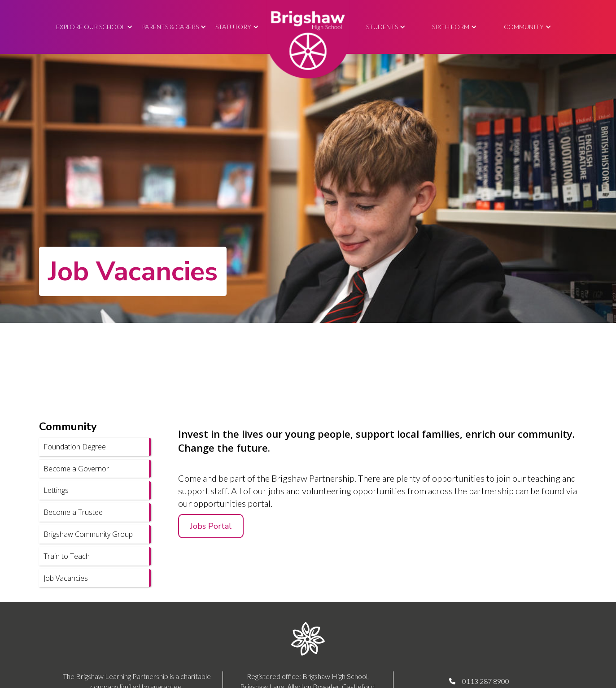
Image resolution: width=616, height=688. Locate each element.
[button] (94, 27)
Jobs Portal (211, 526)
